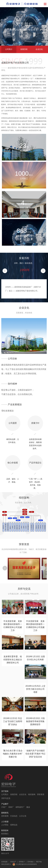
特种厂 (11, 807)
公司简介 (9, 49)
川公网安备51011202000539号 (26, 864)
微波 (28, 807)
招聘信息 (14, 825)
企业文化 (39, 49)
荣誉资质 (41, 794)
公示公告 (23, 816)
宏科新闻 (5, 816)
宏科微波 (30, 862)
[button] (43, 271)
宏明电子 (22, 862)
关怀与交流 (6, 798)
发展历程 (24, 49)
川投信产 (13, 862)
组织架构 (32, 794)
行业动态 (14, 816)
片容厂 (4, 807)
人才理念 (5, 825)
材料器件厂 (20, 807)
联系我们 (5, 834)
